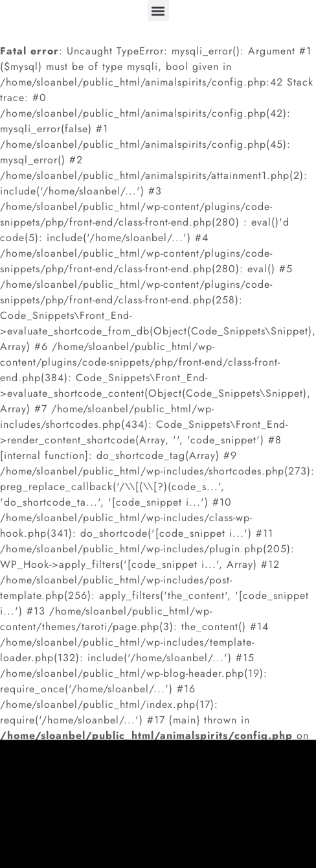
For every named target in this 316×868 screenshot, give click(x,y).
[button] (158, 11)
